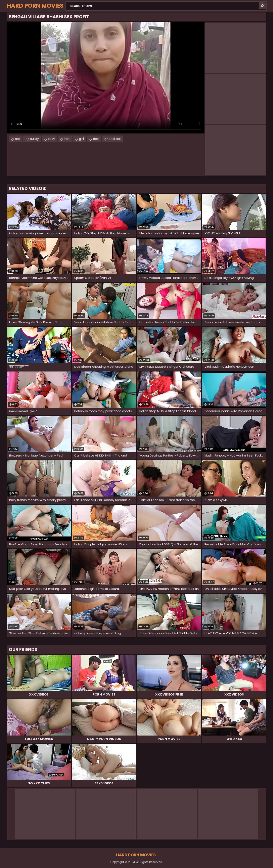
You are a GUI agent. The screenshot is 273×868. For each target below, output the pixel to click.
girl (81, 139)
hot (67, 139)
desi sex (115, 139)
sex (18, 139)
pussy (34, 139)
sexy (52, 139)
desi (96, 139)
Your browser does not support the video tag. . (106, 78)
